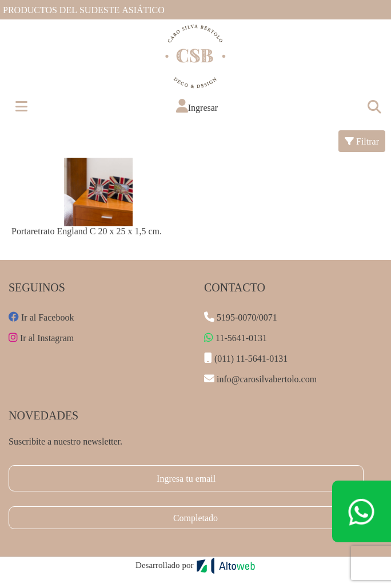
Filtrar (362, 141)
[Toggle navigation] (374, 106)
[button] (197, 106)
